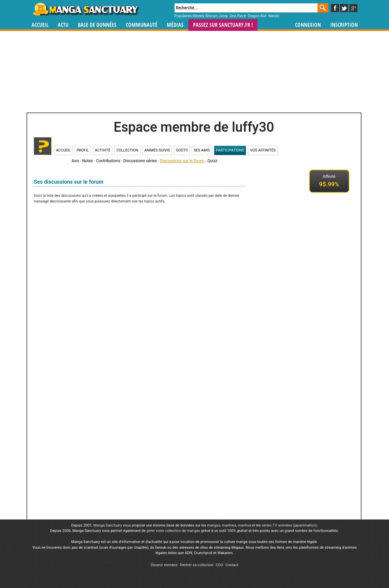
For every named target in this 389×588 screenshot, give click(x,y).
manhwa (229, 525)
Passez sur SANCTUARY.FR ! (223, 25)
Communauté (142, 25)
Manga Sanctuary (108, 525)
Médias (175, 25)
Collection (127, 150)
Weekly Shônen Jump (210, 16)
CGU (220, 565)
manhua (244, 525)
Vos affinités (263, 150)
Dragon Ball (257, 16)
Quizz (212, 161)
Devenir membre (164, 565)
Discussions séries (140, 161)
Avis (75, 161)
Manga (86, 9)
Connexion (308, 25)
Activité (103, 150)
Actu (63, 25)
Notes (88, 161)
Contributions (108, 161)
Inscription (344, 25)
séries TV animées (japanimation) (289, 525)
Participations (230, 150)
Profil (83, 150)
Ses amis (202, 150)
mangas (214, 525)
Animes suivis (157, 150)
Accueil (40, 25)
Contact (232, 565)
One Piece (238, 16)
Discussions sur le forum (182, 161)
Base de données (97, 25)
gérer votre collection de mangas (173, 531)
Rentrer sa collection (197, 565)
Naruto (274, 16)
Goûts (182, 150)
